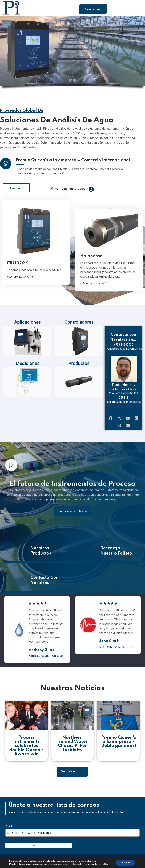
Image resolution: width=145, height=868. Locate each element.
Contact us (93, 9)
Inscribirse (39, 848)
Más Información (19, 296)
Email (9, 829)
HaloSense (91, 275)
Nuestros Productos (41, 553)
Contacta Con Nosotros (45, 583)
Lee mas (16, 191)
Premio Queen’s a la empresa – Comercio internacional (73, 179)
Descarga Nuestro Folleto (116, 553)
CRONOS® (17, 282)
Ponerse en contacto (72, 514)
